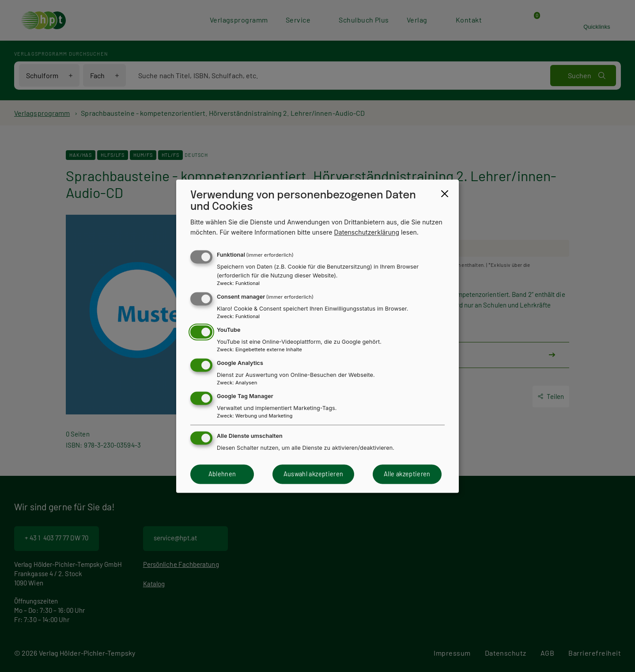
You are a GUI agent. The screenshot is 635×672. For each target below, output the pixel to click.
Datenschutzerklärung (367, 232)
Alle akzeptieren (407, 474)
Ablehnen (222, 474)
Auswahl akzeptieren (314, 474)
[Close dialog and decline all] (445, 194)
